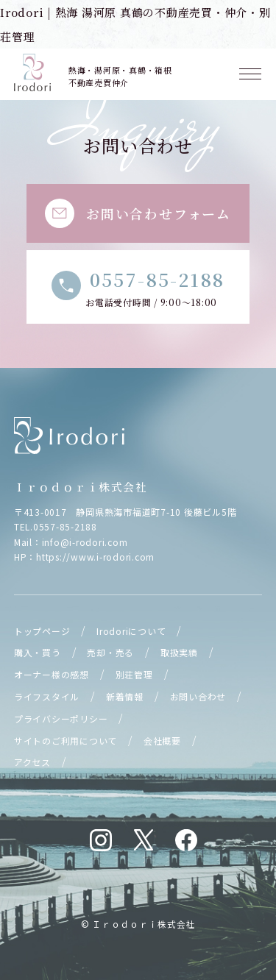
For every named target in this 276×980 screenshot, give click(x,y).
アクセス (32, 762)
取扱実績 (179, 652)
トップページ (42, 631)
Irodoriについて (131, 631)
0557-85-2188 (65, 526)
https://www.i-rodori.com (95, 557)
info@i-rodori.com (85, 542)
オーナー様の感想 (52, 674)
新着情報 (125, 696)
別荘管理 (134, 674)
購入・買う (38, 652)
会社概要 (162, 741)
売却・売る (110, 652)
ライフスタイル (47, 696)
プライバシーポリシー (61, 718)
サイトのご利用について (66, 741)
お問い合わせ (198, 696)
